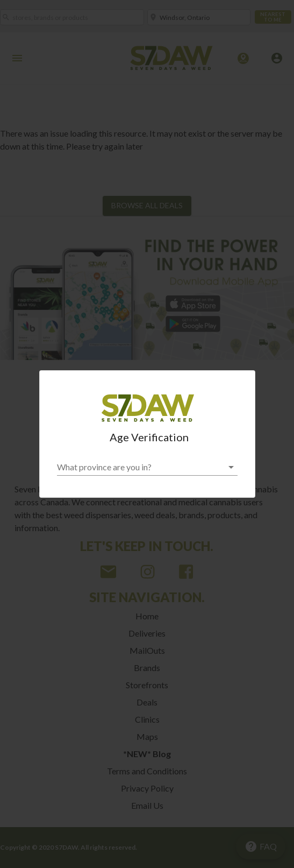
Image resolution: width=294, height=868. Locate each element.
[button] (147, 467)
